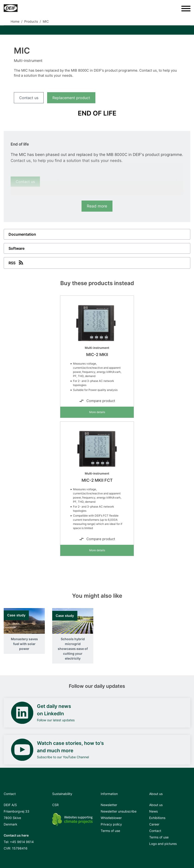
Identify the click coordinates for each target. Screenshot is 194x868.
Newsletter (109, 805)
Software (17, 248)
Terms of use (110, 831)
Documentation (22, 234)
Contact (155, 831)
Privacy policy (111, 824)
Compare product (97, 401)
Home (15, 21)
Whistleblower (111, 818)
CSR (55, 805)
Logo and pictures (163, 844)
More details (97, 412)
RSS (16, 262)
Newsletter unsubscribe (119, 811)
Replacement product (71, 98)
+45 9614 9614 (22, 842)
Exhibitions (157, 818)
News (153, 811)
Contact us (29, 98)
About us (156, 805)
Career (154, 824)
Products (31, 21)
